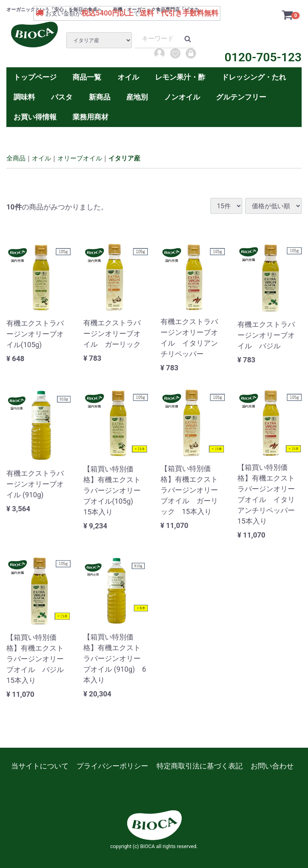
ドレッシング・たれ (254, 77)
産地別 (137, 97)
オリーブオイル (80, 158)
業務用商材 (90, 117)
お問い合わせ (272, 766)
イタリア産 (124, 158)
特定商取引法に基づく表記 (200, 766)
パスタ (62, 97)
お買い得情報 (35, 117)
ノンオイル (182, 97)
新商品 (100, 97)
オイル (128, 77)
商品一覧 (87, 77)
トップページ (35, 77)
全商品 (16, 158)
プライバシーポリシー (112, 766)
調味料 (24, 97)
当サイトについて (40, 766)
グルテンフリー (241, 97)
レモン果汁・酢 (180, 77)
